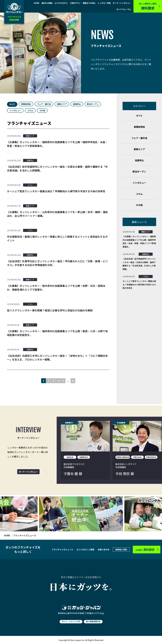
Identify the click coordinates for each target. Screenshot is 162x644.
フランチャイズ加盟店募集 (14, 18)
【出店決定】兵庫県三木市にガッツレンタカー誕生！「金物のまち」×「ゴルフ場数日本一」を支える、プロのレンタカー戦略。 (57, 358)
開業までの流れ (89, 3)
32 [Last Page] (73, 381)
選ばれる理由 (47, 3)
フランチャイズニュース (62, 549)
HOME (37, 3)
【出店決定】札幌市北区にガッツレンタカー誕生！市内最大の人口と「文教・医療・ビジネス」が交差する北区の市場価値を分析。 (57, 263)
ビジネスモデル (61, 3)
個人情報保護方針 (93, 621)
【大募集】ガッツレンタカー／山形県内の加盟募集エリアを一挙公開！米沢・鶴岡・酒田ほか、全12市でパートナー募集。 (57, 214)
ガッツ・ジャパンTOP (71, 621)
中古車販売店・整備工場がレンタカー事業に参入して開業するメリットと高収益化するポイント (57, 238)
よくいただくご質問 (85, 549)
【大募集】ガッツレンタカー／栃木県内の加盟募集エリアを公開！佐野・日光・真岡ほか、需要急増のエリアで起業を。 (56, 288)
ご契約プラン (75, 3)
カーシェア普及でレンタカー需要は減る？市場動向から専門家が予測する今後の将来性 (56, 191)
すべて (12, 104)
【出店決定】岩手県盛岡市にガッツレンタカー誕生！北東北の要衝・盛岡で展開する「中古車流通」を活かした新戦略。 (57, 168)
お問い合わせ (104, 549)
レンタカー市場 (104, 3)
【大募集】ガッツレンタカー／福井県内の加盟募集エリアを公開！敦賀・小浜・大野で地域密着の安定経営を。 (57, 333)
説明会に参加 (121, 549)
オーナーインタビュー (122, 3)
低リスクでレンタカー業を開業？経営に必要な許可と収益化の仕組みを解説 (50, 310)
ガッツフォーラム (124, 9)
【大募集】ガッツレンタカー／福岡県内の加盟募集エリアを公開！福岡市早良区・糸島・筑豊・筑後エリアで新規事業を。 (57, 144)
